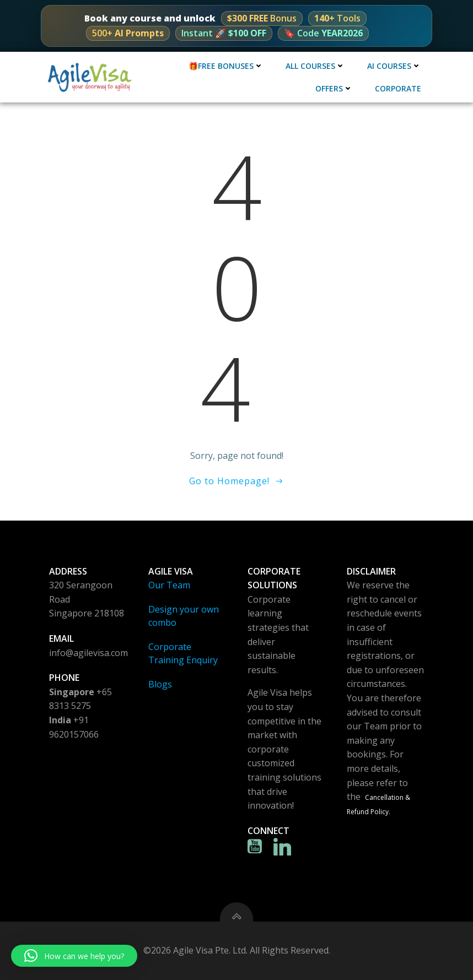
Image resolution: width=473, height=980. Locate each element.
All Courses (315, 66)
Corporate (398, 88)
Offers (334, 88)
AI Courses (394, 66)
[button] (74, 956)
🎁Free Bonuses (226, 66)
